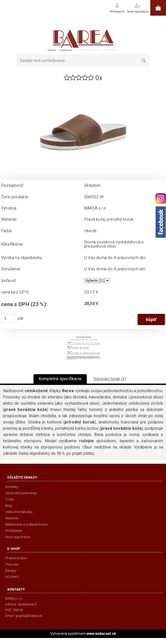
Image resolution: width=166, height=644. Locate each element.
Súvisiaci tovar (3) (110, 379)
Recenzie (12, 518)
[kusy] (8, 319)
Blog (8, 506)
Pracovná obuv (16, 558)
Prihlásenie (117, 12)
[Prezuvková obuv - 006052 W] (83, 84)
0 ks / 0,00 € (158, 8)
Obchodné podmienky (21, 493)
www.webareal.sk (101, 634)
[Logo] (83, 33)
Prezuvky (12, 564)
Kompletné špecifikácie (60, 379)
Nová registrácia (138, 12)
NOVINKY (12, 577)
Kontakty (12, 487)
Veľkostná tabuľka (19, 512)
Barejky (11, 571)
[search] (144, 61)
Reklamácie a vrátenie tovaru (27, 524)
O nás (10, 499)
